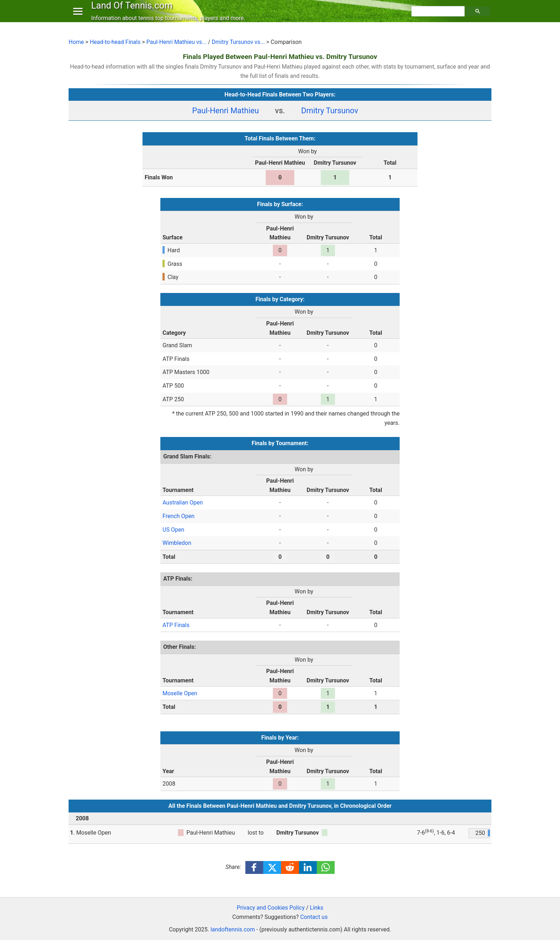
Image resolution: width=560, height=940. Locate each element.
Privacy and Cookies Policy (271, 908)
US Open (173, 530)
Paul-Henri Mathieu (226, 111)
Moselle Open (180, 693)
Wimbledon (177, 543)
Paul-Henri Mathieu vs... (176, 42)
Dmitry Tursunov (330, 111)
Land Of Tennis (133, 12)
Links (317, 908)
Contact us (314, 917)
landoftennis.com (232, 929)
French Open (179, 516)
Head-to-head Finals (115, 42)
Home (76, 42)
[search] (439, 18)
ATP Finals (176, 625)
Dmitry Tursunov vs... (238, 42)
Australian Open (183, 503)
